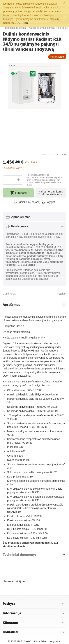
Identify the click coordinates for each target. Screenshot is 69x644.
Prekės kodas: (49, 155)
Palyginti (48, 202)
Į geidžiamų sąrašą (27, 202)
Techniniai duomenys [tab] (34, 555)
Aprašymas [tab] (34, 305)
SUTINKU (22, 23)
